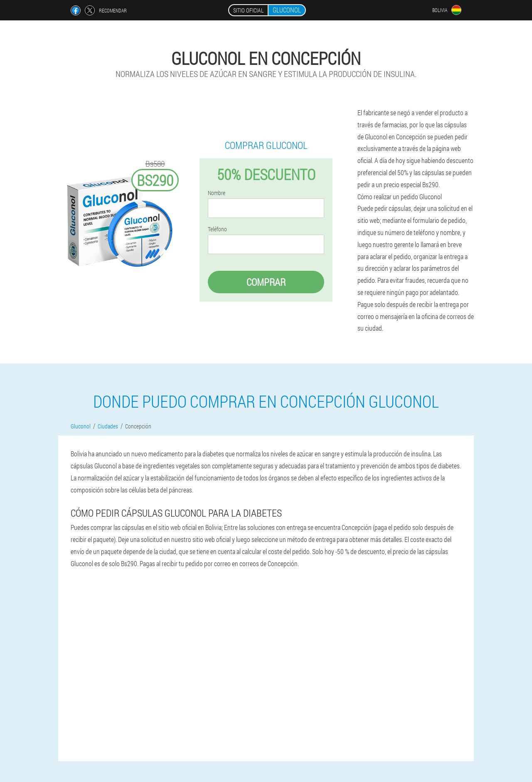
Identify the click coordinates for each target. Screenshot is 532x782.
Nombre (217, 193)
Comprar (266, 282)
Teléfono (217, 229)
